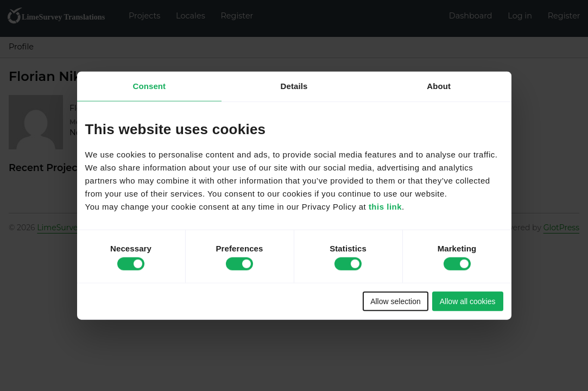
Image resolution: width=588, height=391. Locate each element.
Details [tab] (294, 86)
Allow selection (396, 301)
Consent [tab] (149, 86)
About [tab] (439, 86)
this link (385, 206)
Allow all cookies (468, 301)
